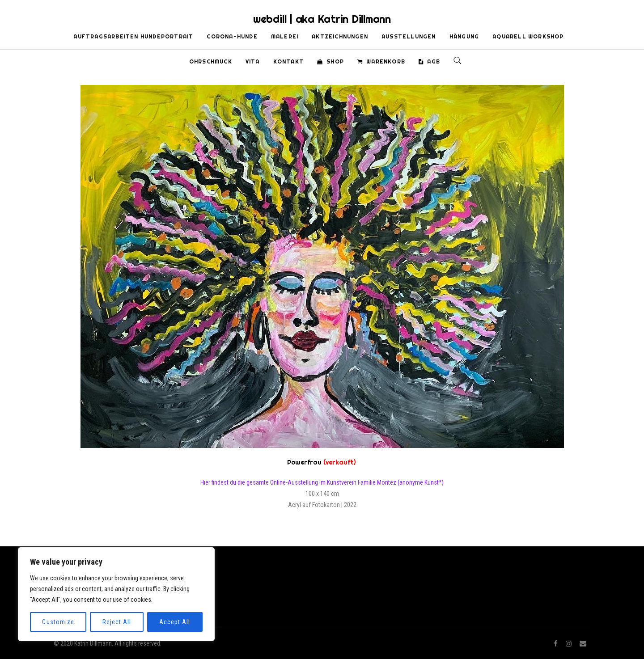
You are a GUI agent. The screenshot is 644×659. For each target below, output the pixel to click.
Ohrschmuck (211, 61)
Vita (253, 61)
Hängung (464, 36)
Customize (58, 622)
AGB (429, 61)
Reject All (117, 622)
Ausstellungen (409, 36)
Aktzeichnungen (340, 36)
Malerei (285, 36)
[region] (116, 594)
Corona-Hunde (232, 36)
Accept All (175, 622)
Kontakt (288, 61)
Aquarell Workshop (528, 36)
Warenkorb (381, 61)
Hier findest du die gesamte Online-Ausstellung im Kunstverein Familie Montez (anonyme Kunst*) (322, 482)
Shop (330, 61)
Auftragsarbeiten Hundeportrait (133, 36)
